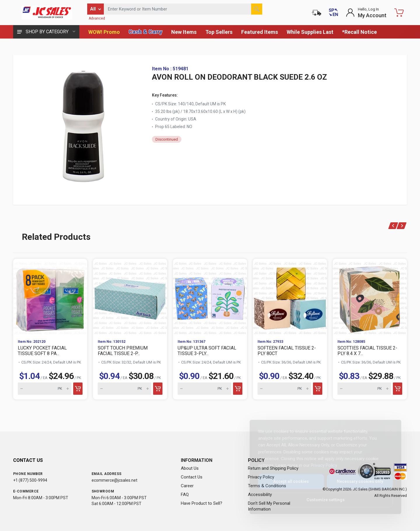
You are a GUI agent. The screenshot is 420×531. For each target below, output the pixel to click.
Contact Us (192, 477)
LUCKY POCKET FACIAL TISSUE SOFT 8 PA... (42, 351)
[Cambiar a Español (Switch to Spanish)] (333, 13)
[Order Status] (316, 13)
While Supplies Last (310, 32)
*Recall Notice (359, 32)
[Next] (402, 226)
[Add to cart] (78, 389)
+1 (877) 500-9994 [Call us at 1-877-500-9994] (30, 480)
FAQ (185, 495)
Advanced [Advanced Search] (97, 18)
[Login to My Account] (366, 13)
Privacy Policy (319, 465)
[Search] (257, 9)
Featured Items (260, 32)
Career (187, 486)
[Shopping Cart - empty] (399, 13)
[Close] (386, 431)
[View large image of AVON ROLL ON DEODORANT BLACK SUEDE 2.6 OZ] (83, 125)
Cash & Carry (146, 32)
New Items (184, 32)
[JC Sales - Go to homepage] (47, 13)
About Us (190, 468)
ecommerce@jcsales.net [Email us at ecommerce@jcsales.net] (114, 480)
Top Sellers (219, 32)
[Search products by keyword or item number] (183, 9)
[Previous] (393, 226)
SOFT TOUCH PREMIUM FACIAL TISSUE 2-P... (123, 351)
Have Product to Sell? (202, 503)
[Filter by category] (96, 9)
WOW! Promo (104, 32)
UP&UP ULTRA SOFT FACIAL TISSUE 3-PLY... (207, 351)
